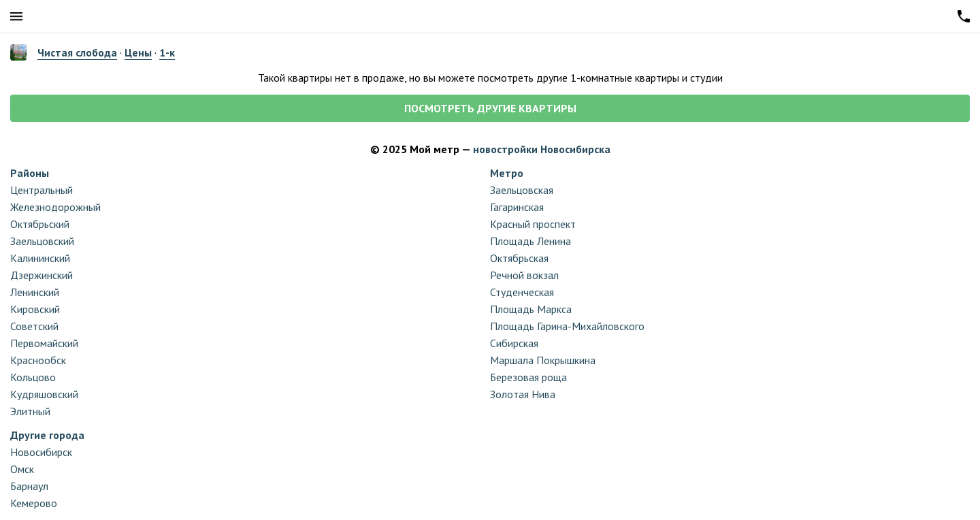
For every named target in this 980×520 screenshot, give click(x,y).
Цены (138, 52)
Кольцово (33, 377)
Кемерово (34, 503)
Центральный (42, 190)
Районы (30, 173)
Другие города (47, 435)
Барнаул (29, 486)
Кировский (35, 309)
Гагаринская (517, 207)
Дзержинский (42, 275)
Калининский (40, 258)
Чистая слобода (77, 52)
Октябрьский (40, 224)
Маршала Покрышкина (543, 360)
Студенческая (522, 292)
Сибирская (514, 343)
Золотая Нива (523, 394)
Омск (22, 469)
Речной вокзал (524, 275)
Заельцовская (522, 190)
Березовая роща (528, 377)
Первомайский (44, 343)
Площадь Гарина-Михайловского (567, 326)
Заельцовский (42, 241)
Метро (507, 173)
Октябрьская (519, 258)
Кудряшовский (44, 394)
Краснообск (38, 360)
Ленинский (35, 292)
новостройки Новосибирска (542, 149)
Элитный (30, 411)
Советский (34, 326)
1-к (167, 52)
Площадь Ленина (530, 241)
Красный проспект (533, 224)
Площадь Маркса (531, 309)
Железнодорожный (55, 207)
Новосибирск (41, 452)
